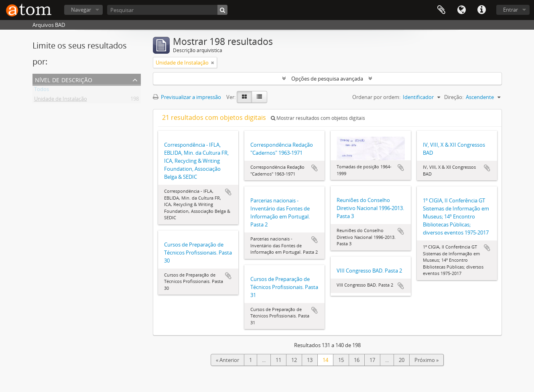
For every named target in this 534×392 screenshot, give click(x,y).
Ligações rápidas (481, 10)
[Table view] (259, 97)
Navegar (81, 10)
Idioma (461, 10)
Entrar (511, 10)
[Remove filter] (213, 63)
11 (278, 360)
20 (402, 360)
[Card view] (244, 97)
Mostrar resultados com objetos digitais (318, 118)
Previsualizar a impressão (187, 97)
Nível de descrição (64, 79)
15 (341, 360)
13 (310, 360)
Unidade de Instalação (61, 100)
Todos (42, 91)
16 (357, 360)
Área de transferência (441, 10)
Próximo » (426, 360)
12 (294, 360)
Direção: (454, 97)
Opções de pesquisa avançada (327, 79)
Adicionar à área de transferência (228, 192)
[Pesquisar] (167, 10)
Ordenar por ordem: (376, 97)
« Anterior (227, 360)
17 (372, 360)
